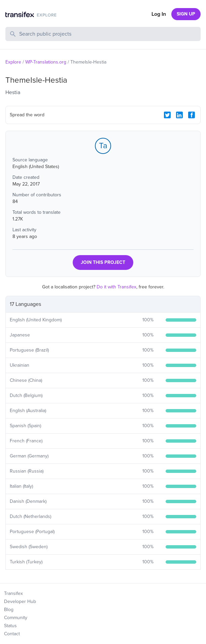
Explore (13, 62)
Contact (12, 634)
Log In (159, 14)
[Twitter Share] (167, 115)
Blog (9, 610)
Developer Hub (20, 601)
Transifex (13, 593)
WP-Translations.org (46, 62)
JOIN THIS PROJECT (103, 262)
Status (10, 626)
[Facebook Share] (192, 115)
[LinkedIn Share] (179, 115)
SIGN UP (186, 14)
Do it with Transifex (116, 287)
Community (16, 618)
